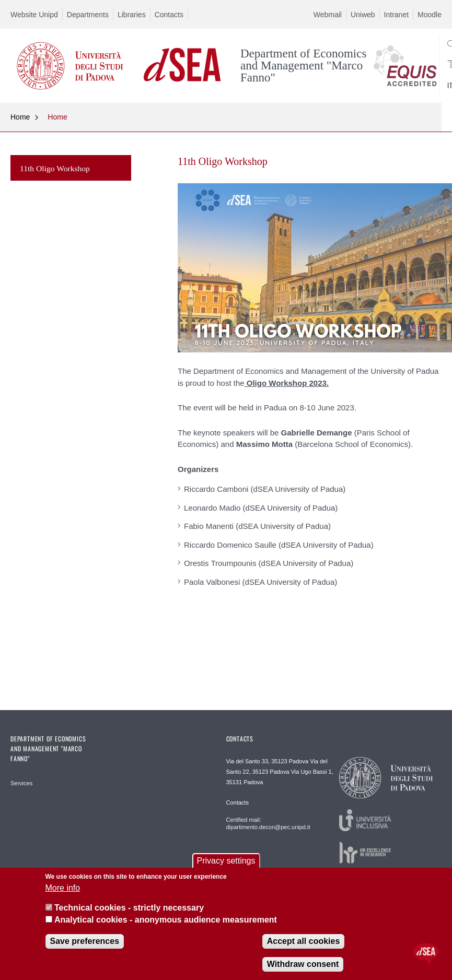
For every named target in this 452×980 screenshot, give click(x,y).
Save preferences (85, 941)
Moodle (430, 15)
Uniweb (363, 15)
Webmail (328, 15)
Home (20, 117)
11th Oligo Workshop (55, 168)
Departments (88, 15)
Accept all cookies (304, 941)
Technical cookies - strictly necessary (129, 908)
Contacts (169, 15)
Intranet (396, 15)
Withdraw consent (303, 964)
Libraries (132, 15)
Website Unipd (34, 15)
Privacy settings (226, 861)
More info (63, 888)
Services (21, 783)
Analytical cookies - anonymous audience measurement (166, 920)
